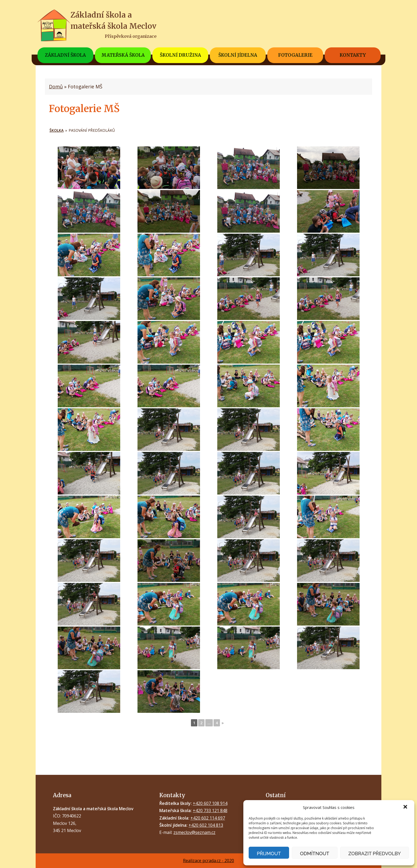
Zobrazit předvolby (375, 853)
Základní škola (65, 55)
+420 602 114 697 (208, 818)
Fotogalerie (295, 55)
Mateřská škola (123, 55)
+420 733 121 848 (210, 811)
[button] (406, 807)
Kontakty (353, 55)
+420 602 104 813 (206, 825)
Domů (56, 87)
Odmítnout (315, 853)
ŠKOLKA (57, 130)
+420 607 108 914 (210, 803)
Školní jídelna (238, 55)
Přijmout (269, 853)
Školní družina (180, 55)
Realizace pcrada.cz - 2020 (208, 861)
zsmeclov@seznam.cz (194, 832)
